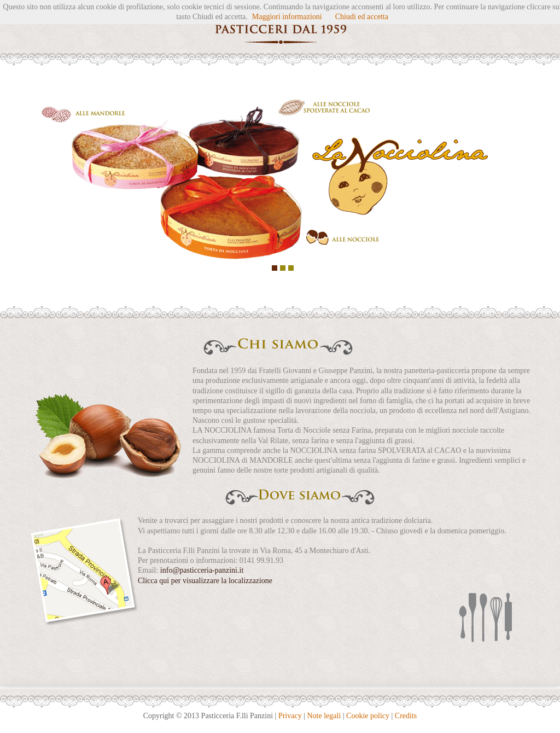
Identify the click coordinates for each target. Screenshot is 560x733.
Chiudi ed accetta (362, 17)
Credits (406, 716)
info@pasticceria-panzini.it (202, 570)
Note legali (324, 716)
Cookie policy (368, 716)
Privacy (290, 716)
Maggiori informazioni (287, 17)
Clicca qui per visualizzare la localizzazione (205, 581)
